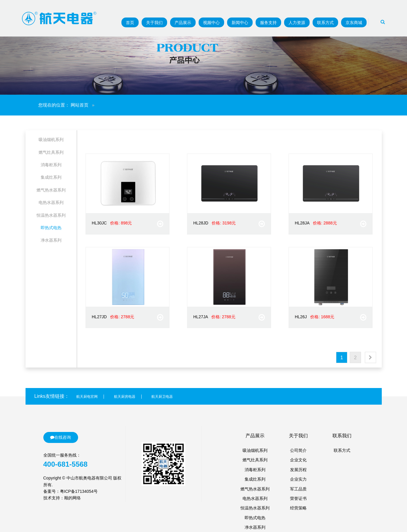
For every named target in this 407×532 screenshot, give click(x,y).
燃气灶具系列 (51, 152)
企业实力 (298, 479)
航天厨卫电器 (162, 397)
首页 (130, 23)
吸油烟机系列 (51, 140)
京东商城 (354, 23)
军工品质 (298, 489)
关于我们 (154, 23)
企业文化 (298, 460)
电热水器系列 (51, 202)
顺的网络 (72, 498)
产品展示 (183, 23)
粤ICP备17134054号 (79, 491)
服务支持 (268, 23)
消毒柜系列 (51, 165)
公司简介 (298, 450)
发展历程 (298, 470)
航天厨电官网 (87, 397)
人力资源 (297, 23)
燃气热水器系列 (51, 190)
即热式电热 (51, 228)
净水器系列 (51, 240)
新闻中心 (240, 23)
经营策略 (298, 508)
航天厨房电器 (125, 397)
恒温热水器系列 (51, 215)
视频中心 (211, 23)
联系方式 (325, 23)
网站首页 (80, 105)
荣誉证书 (298, 498)
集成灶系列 (51, 177)
